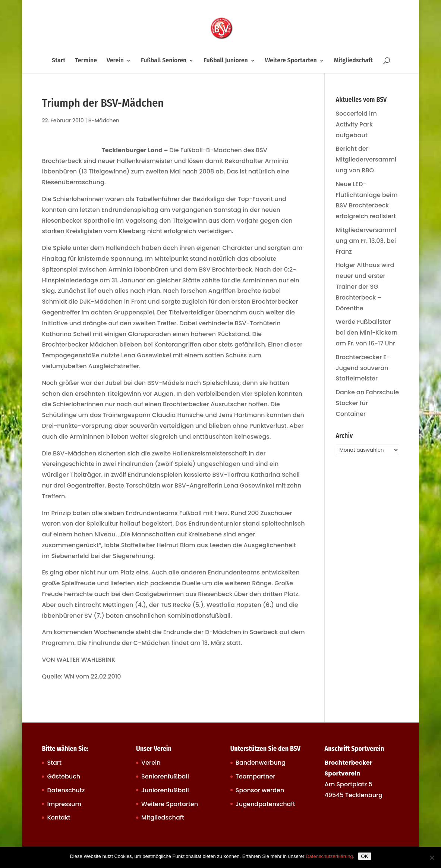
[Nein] (432, 858)
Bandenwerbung (261, 763)
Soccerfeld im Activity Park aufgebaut (356, 124)
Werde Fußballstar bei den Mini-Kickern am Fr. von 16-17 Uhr (367, 333)
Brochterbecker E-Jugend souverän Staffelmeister (363, 368)
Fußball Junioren (226, 61)
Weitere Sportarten (291, 61)
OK (364, 856)
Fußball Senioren (164, 61)
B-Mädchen (104, 120)
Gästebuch (64, 776)
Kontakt (59, 817)
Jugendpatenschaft (265, 804)
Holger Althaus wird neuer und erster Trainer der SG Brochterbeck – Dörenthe (365, 286)
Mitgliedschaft (353, 61)
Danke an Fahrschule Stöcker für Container (368, 403)
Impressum (64, 804)
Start (59, 61)
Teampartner (256, 776)
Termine (86, 61)
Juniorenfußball (165, 790)
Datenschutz (66, 790)
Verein (115, 61)
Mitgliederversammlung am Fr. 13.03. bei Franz (366, 241)
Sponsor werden (260, 790)
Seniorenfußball (165, 776)
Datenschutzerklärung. (330, 856)
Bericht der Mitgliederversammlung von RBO (366, 159)
